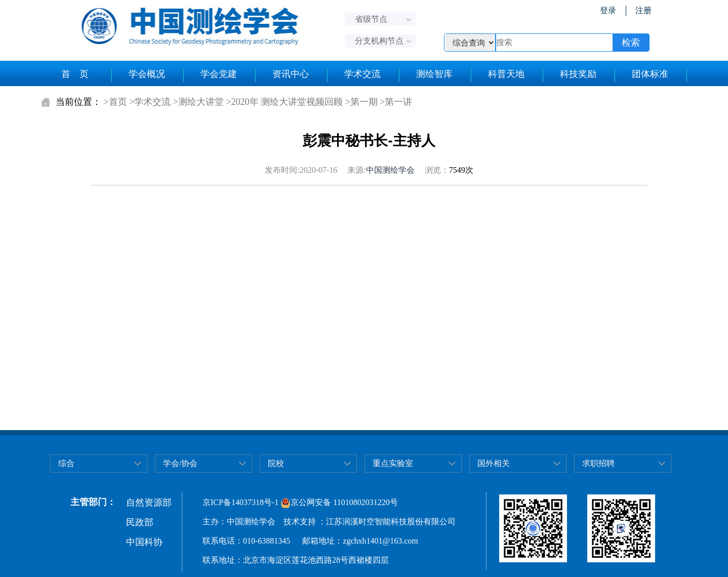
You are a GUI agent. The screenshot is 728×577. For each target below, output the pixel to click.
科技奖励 (578, 74)
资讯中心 (291, 74)
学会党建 (219, 74)
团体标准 (650, 74)
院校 (276, 463)
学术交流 (362, 74)
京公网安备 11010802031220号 (339, 502)
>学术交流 (150, 102)
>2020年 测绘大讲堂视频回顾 (284, 102)
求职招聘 (598, 463)
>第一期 (361, 102)
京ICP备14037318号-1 (240, 502)
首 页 (75, 74)
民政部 (140, 522)
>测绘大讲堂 (198, 102)
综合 (66, 463)
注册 (643, 10)
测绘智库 (434, 74)
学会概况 (147, 74)
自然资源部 (149, 503)
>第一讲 (396, 102)
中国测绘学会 (390, 170)
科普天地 (506, 74)
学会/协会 (180, 463)
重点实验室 (393, 463)
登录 (608, 10)
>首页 (115, 102)
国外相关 (494, 463)
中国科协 (144, 542)
